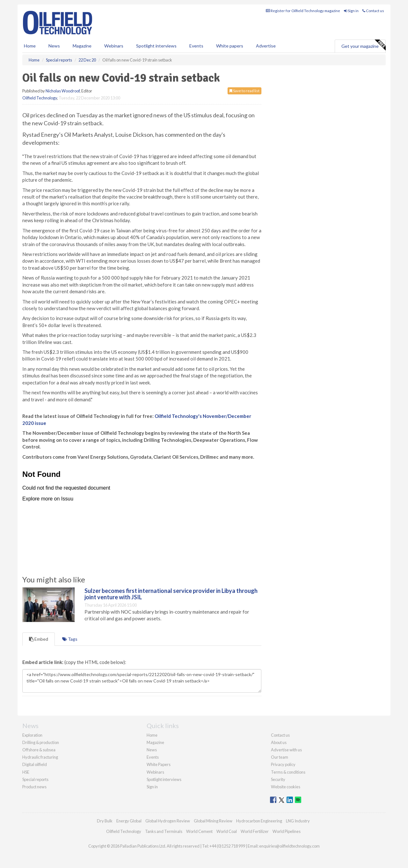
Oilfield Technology (40, 98)
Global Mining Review (213, 821)
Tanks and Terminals (164, 831)
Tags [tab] (70, 639)
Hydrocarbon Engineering (259, 821)
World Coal (227, 831)
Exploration (32, 735)
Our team (280, 757)
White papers (230, 46)
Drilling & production (41, 742)
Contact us (373, 11)
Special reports (35, 779)
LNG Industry (298, 821)
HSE (26, 772)
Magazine (82, 46)
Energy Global (129, 821)
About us (279, 742)
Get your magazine (363, 45)
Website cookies (286, 787)
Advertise (266, 46)
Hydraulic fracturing (40, 757)
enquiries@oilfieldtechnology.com (289, 846)
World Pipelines (287, 831)
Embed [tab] (39, 639)
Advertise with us (286, 750)
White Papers (159, 764)
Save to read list (244, 91)
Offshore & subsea (39, 750)
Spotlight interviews (156, 46)
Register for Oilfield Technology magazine (303, 11)
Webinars (114, 46)
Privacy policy (283, 764)
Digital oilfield (35, 764)
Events (196, 46)
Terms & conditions (288, 772)
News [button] (54, 46)
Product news (34, 787)
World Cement (199, 831)
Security (278, 779)
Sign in (351, 11)
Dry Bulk (105, 821)
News (152, 750)
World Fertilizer (255, 831)
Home (30, 46)
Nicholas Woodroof (63, 91)
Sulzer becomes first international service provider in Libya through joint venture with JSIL (171, 594)
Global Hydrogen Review (168, 821)
